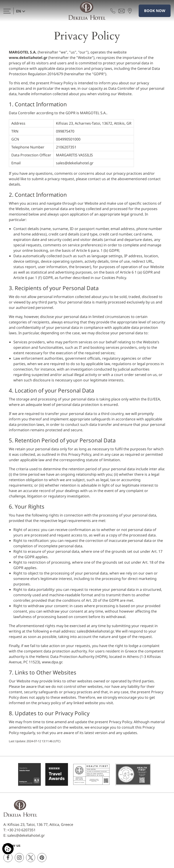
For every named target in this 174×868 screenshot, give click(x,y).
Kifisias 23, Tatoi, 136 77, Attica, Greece (40, 824)
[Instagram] (19, 858)
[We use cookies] (8, 849)
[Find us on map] (130, 11)
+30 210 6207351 (21, 830)
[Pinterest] (42, 858)
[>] (7, 11)
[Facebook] (8, 858)
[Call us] (113, 11)
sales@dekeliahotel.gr (75, 163)
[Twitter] (31, 858)
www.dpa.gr (52, 662)
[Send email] (122, 11)
